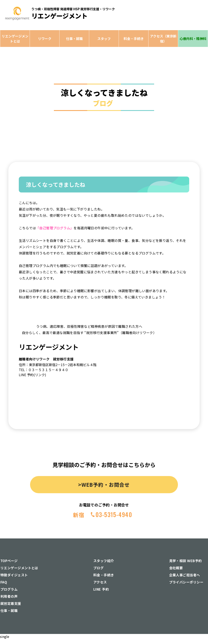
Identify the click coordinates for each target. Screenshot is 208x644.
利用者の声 (9, 596)
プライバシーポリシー (186, 582)
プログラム (9, 589)
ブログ (98, 568)
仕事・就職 (74, 39)
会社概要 (176, 568)
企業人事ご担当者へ (185, 575)
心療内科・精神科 (193, 39)
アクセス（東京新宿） (163, 39)
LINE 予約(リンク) (32, 375)
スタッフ (104, 39)
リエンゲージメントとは (15, 39)
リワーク (45, 39)
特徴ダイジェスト (14, 575)
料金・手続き (134, 39)
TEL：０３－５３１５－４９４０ (44, 370)
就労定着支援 (11, 603)
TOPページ (9, 561)
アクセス (100, 582)
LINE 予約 (101, 589)
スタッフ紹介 (104, 561)
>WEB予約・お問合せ (104, 485)
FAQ (4, 582)
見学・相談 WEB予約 (186, 561)
